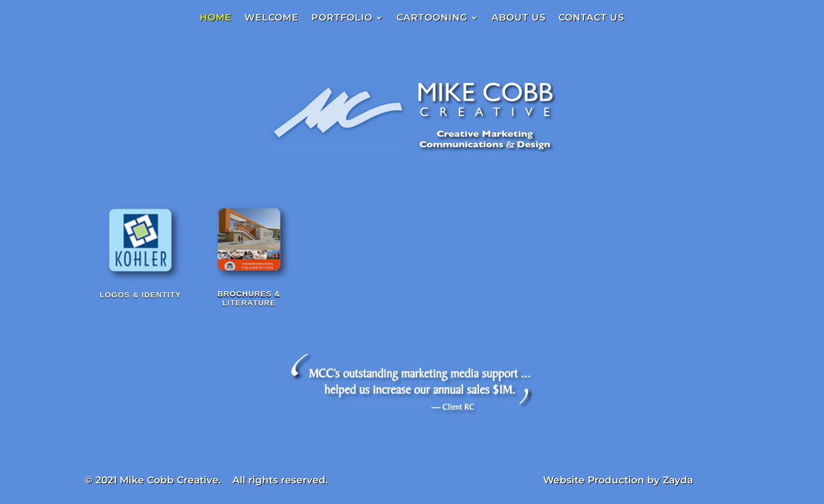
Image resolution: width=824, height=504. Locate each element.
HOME (216, 18)
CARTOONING (432, 18)
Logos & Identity (140, 294)
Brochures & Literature (249, 301)
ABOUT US (519, 18)
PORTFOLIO (342, 18)
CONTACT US (591, 18)
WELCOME (272, 18)
